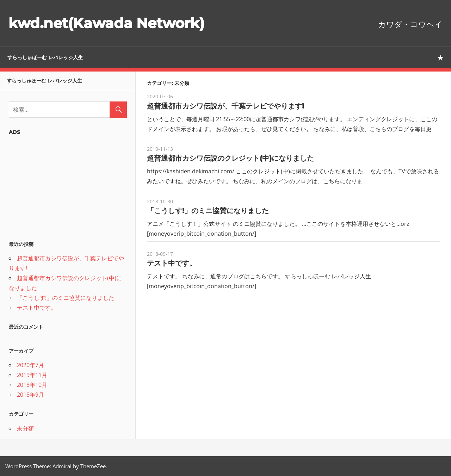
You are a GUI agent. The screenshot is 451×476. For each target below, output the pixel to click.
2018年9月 (30, 395)
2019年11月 (32, 375)
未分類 (25, 428)
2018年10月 (32, 385)
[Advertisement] (68, 186)
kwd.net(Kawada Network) (106, 23)
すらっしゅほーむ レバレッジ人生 (45, 57)
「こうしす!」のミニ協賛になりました (208, 211)
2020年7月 (30, 365)
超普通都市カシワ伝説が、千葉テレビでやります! (225, 106)
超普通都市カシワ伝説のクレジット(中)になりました (230, 158)
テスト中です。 (172, 263)
